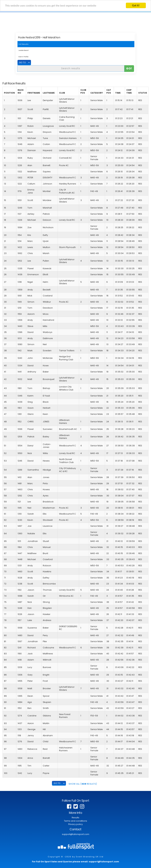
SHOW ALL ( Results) (83, 784)
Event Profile (23, 57)
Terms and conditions (75, 821)
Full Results (23, 44)
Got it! (136, 5)
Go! (129, 68)
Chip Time (129, 91)
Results (75, 818)
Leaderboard (23, 50)
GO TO (22, 62)
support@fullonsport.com (76, 834)
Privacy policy (75, 824)
